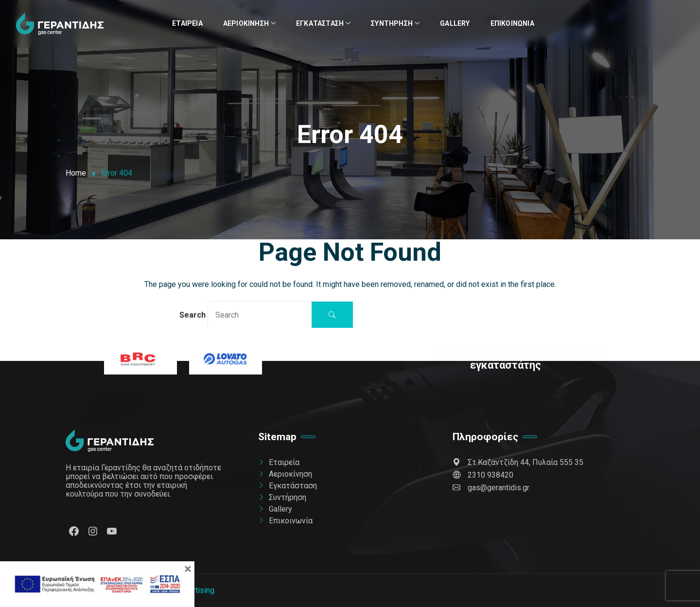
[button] (332, 315)
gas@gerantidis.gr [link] (491, 488)
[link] (60, 24)
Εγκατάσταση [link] (320, 23)
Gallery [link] (455, 23)
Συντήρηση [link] (392, 23)
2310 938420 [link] (483, 475)
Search (246, 314)
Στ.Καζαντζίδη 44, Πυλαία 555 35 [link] (518, 462)
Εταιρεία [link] (187, 23)
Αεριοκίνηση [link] (246, 23)
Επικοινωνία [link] (512, 23)
